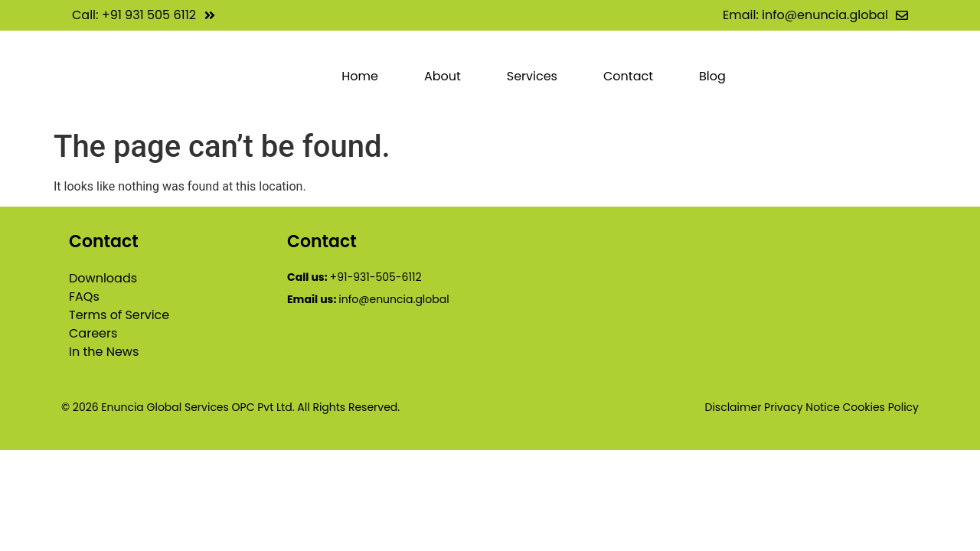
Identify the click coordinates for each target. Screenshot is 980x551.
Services (532, 76)
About (443, 76)
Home (360, 76)
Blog (712, 76)
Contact (628, 76)
